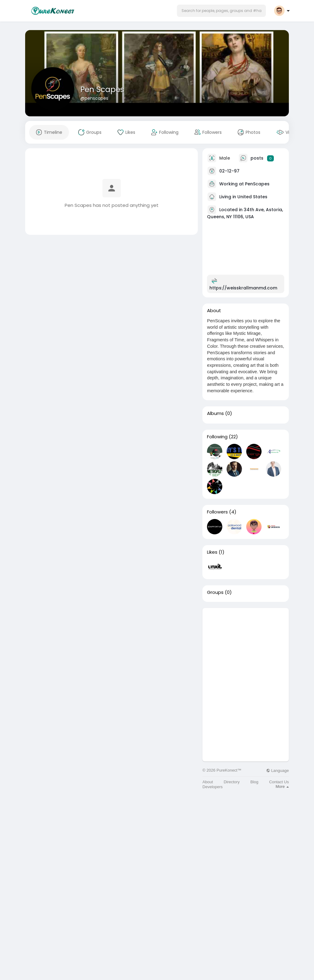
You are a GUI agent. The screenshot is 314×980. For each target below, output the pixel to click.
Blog (255, 782)
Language (278, 771)
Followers (217, 512)
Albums (215, 413)
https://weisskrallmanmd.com (243, 288)
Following (217, 437)
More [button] (282, 786)
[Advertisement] (246, 646)
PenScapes (257, 184)
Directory (232, 782)
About (208, 782)
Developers (213, 787)
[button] (221, 11)
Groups (215, 592)
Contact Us (279, 782)
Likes (212, 552)
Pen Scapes (102, 89)
